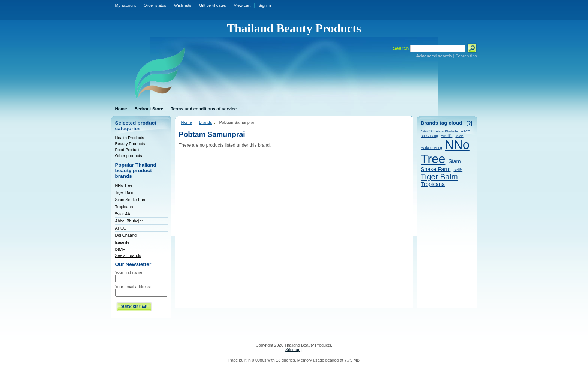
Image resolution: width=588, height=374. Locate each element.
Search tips (466, 56)
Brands (206, 122)
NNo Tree (124, 185)
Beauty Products (130, 144)
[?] (469, 123)
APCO (121, 228)
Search (401, 48)
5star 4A (123, 214)
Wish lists (183, 5)
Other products (129, 156)
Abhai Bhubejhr (129, 221)
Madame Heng (431, 148)
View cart (242, 5)
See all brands (128, 255)
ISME (120, 249)
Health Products (130, 138)
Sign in (265, 5)
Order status (155, 5)
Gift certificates (213, 5)
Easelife (122, 242)
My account (126, 5)
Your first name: (129, 272)
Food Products (128, 150)
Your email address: (133, 287)
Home (187, 122)
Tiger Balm (125, 192)
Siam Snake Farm (131, 200)
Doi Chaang (126, 235)
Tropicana (124, 207)
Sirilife (458, 170)
